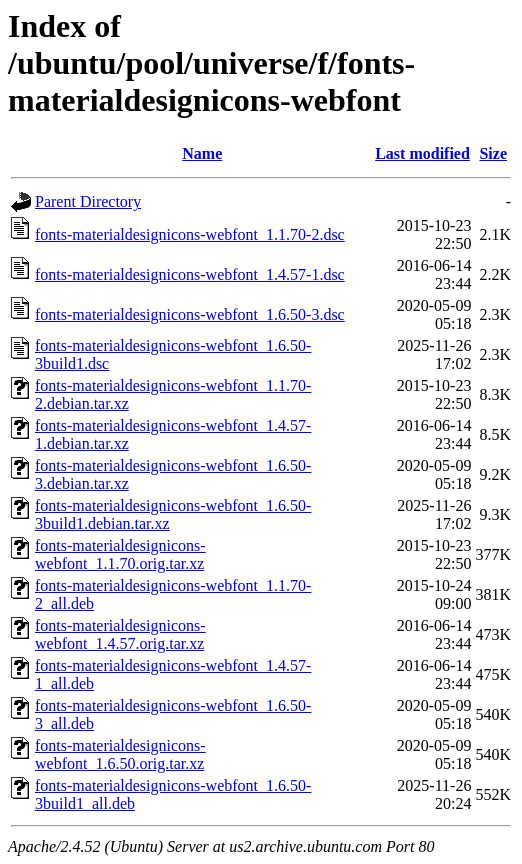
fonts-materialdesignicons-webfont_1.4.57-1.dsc (190, 274)
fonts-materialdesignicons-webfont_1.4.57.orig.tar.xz (120, 634)
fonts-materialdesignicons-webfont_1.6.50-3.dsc (190, 314)
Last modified (422, 153)
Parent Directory (88, 201)
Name (202, 153)
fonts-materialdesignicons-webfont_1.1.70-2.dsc (190, 234)
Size (493, 153)
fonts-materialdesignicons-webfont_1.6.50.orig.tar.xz (120, 754)
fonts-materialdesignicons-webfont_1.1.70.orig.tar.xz (120, 554)
